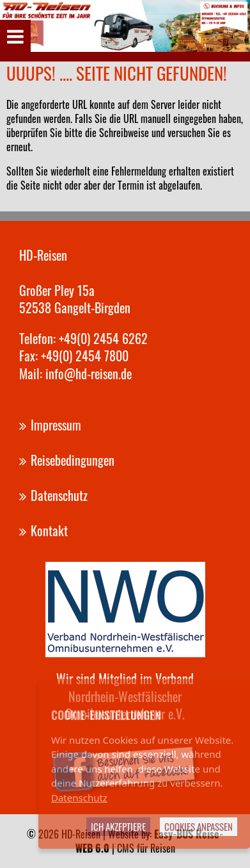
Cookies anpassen (199, 826)
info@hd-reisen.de (89, 373)
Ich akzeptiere (118, 826)
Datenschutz (79, 798)
